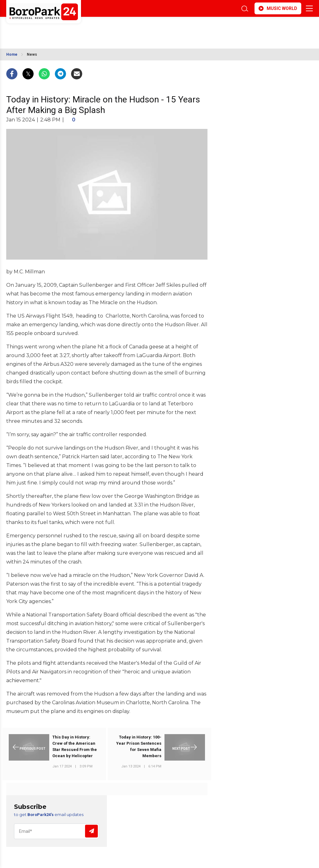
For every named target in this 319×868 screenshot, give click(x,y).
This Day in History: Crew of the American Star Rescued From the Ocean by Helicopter (75, 746)
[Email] (57, 831)
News (32, 54)
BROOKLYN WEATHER (62, 29)
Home (12, 54)
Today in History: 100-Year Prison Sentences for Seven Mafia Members (139, 746)
